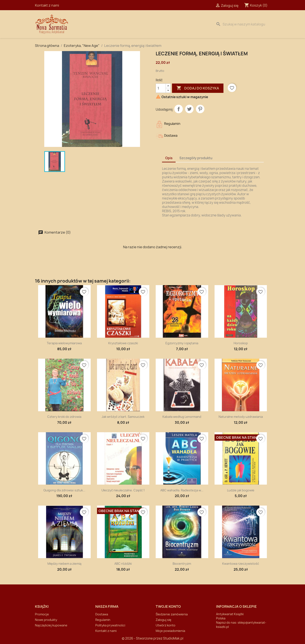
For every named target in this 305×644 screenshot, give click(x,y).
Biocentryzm (182, 564)
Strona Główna (95, 24)
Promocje (42, 614)
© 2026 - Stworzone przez (142, 638)
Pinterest (200, 109)
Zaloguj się (164, 620)
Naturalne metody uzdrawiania (241, 417)
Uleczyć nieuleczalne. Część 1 (123, 490)
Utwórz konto (166, 625)
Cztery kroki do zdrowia (64, 417)
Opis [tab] (169, 158)
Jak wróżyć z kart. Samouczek (123, 417)
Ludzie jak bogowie (241, 490)
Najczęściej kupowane (51, 625)
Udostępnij (179, 109)
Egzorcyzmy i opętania (182, 343)
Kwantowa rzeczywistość (241, 564)
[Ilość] (161, 88)
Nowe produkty (46, 620)
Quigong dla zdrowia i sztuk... (64, 490)
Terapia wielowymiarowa (64, 343)
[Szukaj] (242, 24)
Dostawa (122, 24)
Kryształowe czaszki (123, 343)
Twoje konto (168, 606)
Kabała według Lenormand (182, 417)
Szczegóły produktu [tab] (196, 158)
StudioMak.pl (173, 638)
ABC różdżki (123, 564)
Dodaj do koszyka (198, 88)
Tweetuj (189, 109)
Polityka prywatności (110, 625)
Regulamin (103, 620)
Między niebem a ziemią (64, 564)
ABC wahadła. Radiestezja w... (182, 490)
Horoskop (241, 343)
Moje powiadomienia (170, 631)
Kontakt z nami (47, 5)
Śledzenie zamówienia (172, 614)
